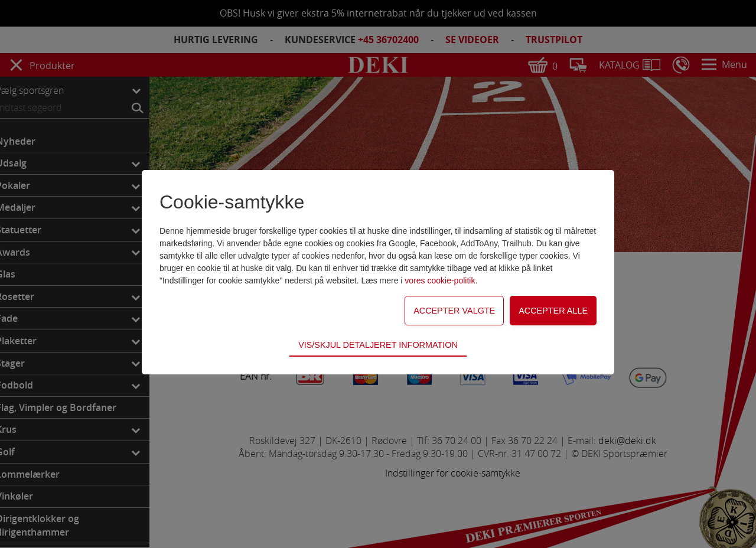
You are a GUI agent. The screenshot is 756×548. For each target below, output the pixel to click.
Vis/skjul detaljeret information (378, 345)
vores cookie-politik (440, 280)
